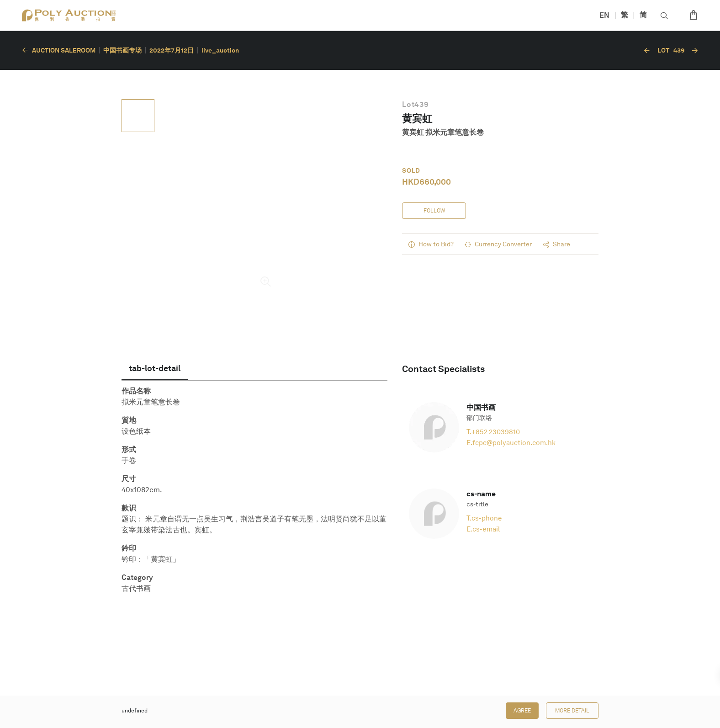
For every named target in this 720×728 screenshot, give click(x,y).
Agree (522, 711)
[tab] (155, 368)
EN (604, 15)
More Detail (572, 711)
